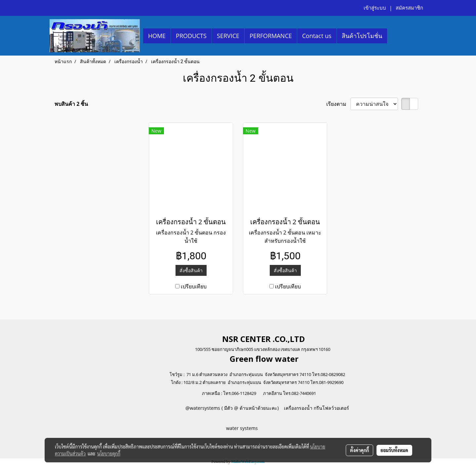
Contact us (317, 36)
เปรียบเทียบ (194, 286)
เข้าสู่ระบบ (375, 8)
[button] (393, 36)
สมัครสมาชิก (409, 8)
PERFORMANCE (271, 36)
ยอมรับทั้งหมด (394, 450)
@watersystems (203, 408)
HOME (157, 36)
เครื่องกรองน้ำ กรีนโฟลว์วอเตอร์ (316, 408)
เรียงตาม (338, 104)
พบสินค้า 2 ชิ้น (71, 104)
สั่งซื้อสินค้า (191, 270)
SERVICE (228, 36)
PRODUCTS (191, 36)
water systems (243, 428)
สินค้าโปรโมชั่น (362, 36)
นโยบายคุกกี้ (109, 453)
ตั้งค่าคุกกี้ (359, 450)
